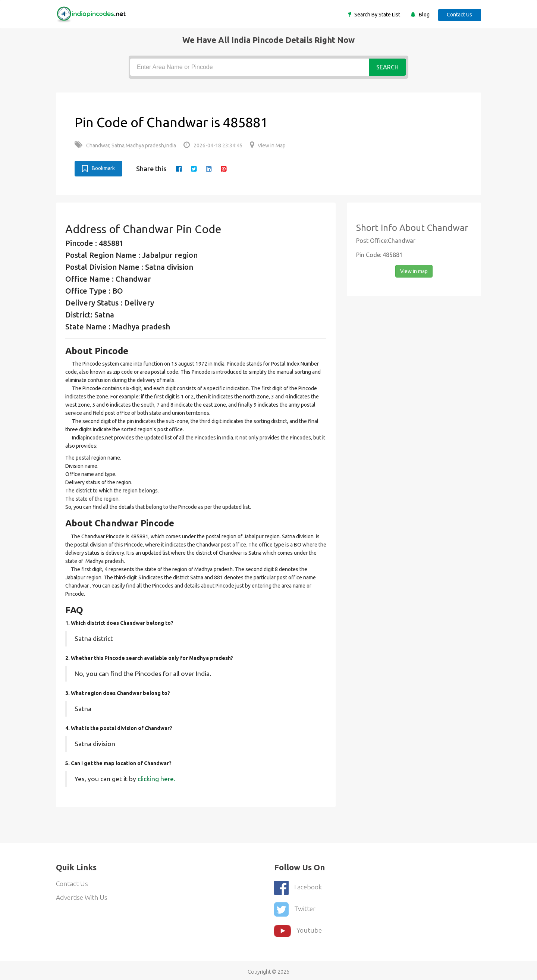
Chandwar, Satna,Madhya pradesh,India (125, 145)
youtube (298, 928)
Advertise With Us (83, 898)
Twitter (295, 907)
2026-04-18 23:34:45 (213, 145)
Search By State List (375, 15)
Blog (422, 15)
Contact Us (459, 15)
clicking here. (156, 778)
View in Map (268, 145)
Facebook (298, 887)
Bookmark (98, 168)
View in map (414, 271)
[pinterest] (225, 169)
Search (387, 67)
